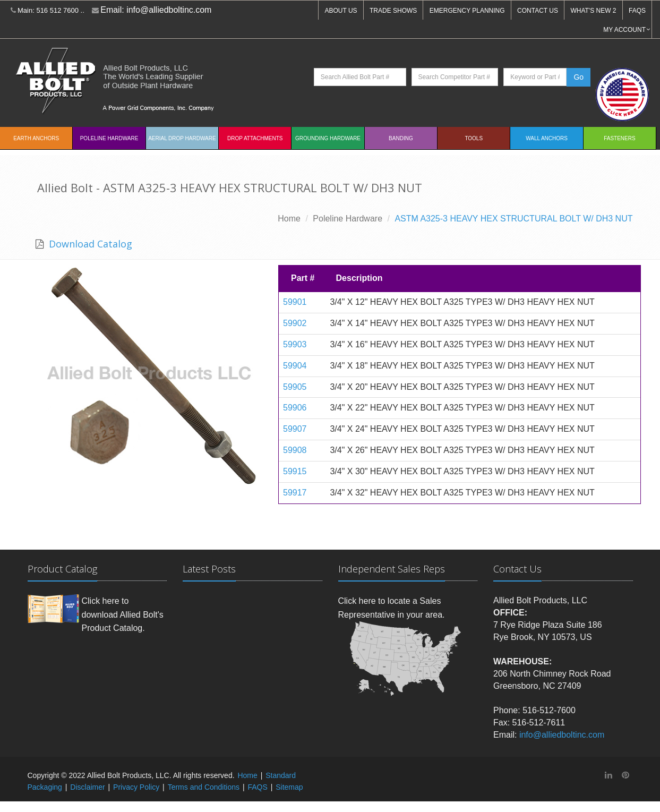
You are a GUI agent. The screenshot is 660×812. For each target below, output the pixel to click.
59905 (295, 387)
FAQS (637, 11)
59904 (295, 366)
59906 (295, 408)
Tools (474, 138)
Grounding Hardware (328, 138)
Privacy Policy (136, 787)
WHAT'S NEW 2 (593, 11)
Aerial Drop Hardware (182, 138)
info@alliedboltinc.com (169, 10)
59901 (295, 302)
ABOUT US (341, 11)
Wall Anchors (547, 138)
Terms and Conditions (204, 787)
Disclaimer (87, 787)
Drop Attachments (255, 138)
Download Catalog (89, 244)
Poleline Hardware (109, 138)
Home (289, 219)
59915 (295, 471)
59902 (295, 323)
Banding (401, 138)
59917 (295, 493)
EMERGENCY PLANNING (467, 11)
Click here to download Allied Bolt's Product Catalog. (123, 614)
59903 (295, 344)
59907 (295, 429)
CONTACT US (538, 11)
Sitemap (289, 787)
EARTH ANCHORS (36, 138)
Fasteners (619, 138)
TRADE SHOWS (393, 11)
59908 (295, 450)
